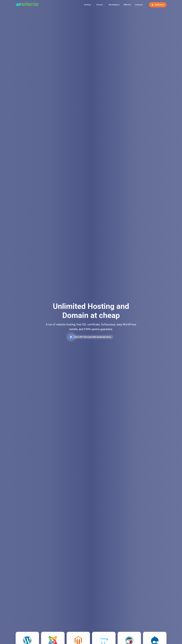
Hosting (87, 5)
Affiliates (127, 5)
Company (139, 5)
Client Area (158, 5)
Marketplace (114, 5)
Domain (100, 5)
